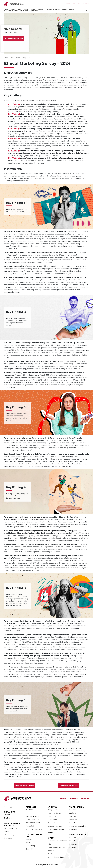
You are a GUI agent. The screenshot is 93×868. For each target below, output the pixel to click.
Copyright (29, 849)
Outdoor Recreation (55, 823)
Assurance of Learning (34, 829)
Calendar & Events (32, 816)
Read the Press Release (14, 39)
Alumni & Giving (10, 807)
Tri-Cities (72, 816)
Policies (28, 842)
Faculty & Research (37, 9)
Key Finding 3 (14, 129)
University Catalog (32, 819)
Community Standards (56, 857)
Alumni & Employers (11, 11)
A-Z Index (29, 810)
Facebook (73, 838)
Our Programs (23, 9)
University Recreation (55, 826)
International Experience (29, 11)
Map (27, 813)
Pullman (73, 810)
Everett (72, 823)
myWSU (7, 832)
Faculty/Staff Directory (12, 828)
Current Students (53, 9)
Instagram (73, 844)
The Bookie (8, 818)
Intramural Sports (54, 813)
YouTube (73, 841)
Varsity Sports (52, 810)
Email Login (8, 838)
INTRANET (73, 798)
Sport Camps (52, 820)
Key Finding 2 (14, 114)
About (13, 9)
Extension (73, 829)
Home (6, 9)
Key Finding (14, 151)
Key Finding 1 (14, 104)
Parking (7, 815)
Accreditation (31, 826)
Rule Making (30, 846)
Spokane (73, 813)
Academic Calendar (33, 823)
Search (88, 11)
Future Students (68, 9)
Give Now (86, 4)
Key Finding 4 (14, 139)
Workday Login (9, 835)
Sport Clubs (52, 816)
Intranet (76, 4)
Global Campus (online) (78, 826)
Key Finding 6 (14, 158)
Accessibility (30, 839)
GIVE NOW (84, 798)
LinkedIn (73, 847)
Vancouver (73, 820)
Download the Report (69, 786)
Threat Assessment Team (57, 847)
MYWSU (68, 4)
